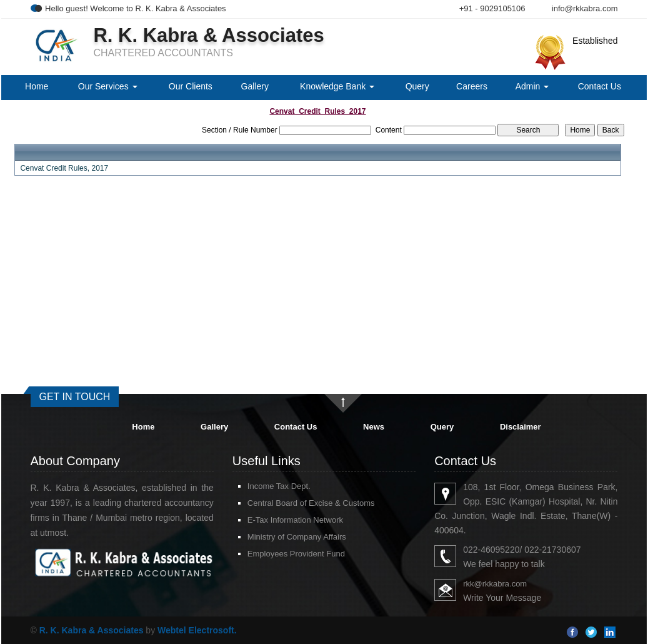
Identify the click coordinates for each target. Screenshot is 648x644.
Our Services (108, 86)
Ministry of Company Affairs (297, 537)
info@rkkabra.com (585, 8)
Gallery (255, 86)
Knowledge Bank (337, 86)
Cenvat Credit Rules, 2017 (64, 168)
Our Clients (191, 86)
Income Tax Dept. (279, 486)
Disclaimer (521, 427)
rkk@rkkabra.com (495, 584)
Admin (532, 86)
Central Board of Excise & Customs (311, 503)
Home (37, 86)
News (374, 427)
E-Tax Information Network (295, 520)
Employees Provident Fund (296, 554)
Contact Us (600, 86)
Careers (472, 86)
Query (417, 86)
